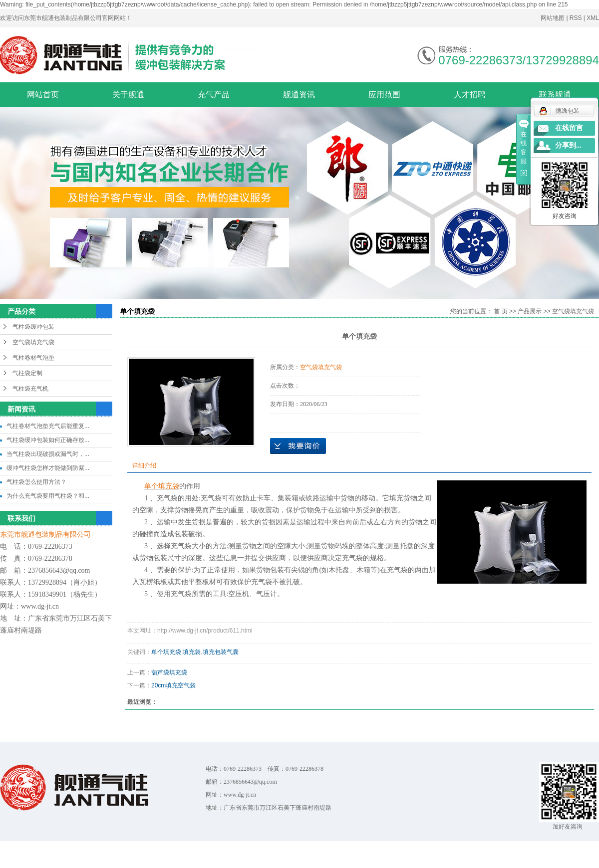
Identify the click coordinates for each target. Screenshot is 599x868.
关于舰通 (128, 95)
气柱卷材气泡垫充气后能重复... (48, 426)
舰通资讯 (299, 95)
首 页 (500, 311)
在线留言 (569, 128)
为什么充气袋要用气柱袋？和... (48, 496)
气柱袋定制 (27, 373)
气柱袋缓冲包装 (33, 327)
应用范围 (384, 95)
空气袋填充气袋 (33, 342)
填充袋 (192, 652)
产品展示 (530, 311)
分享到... (568, 145)
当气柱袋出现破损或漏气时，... (48, 454)
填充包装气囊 (221, 652)
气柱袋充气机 (30, 389)
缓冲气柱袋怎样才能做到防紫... (48, 468)
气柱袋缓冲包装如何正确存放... (48, 440)
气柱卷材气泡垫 (33, 358)
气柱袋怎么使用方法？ (36, 482)
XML (593, 18)
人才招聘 (470, 95)
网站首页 (43, 95)
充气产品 (214, 95)
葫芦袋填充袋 (169, 672)
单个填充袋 (166, 652)
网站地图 (553, 18)
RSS (576, 18)
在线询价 (298, 446)
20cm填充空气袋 (173, 685)
